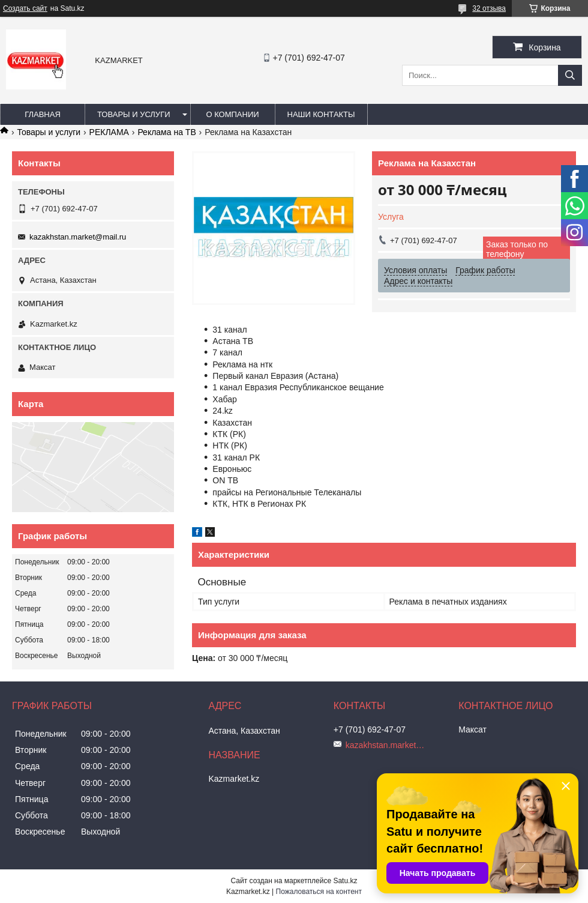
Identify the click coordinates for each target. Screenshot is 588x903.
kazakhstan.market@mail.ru (78, 237)
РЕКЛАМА (109, 132)
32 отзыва (489, 8)
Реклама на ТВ (166, 132)
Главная (43, 114)
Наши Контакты (321, 114)
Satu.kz (345, 881)
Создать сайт (25, 8)
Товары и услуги (134, 114)
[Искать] (570, 75)
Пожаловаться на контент (319, 892)
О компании (232, 114)
